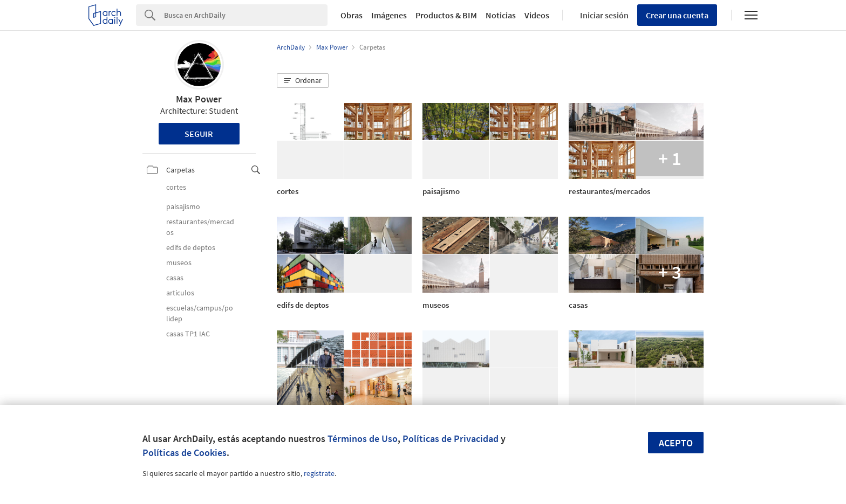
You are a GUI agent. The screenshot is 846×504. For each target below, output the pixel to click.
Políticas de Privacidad (451, 439)
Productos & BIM (446, 15)
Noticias (501, 15)
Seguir (199, 134)
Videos (537, 15)
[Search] (246, 15)
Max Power (199, 99)
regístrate (319, 473)
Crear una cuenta (677, 15)
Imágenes (389, 15)
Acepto (676, 443)
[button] (303, 81)
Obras (352, 15)
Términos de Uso (363, 439)
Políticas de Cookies (185, 453)
